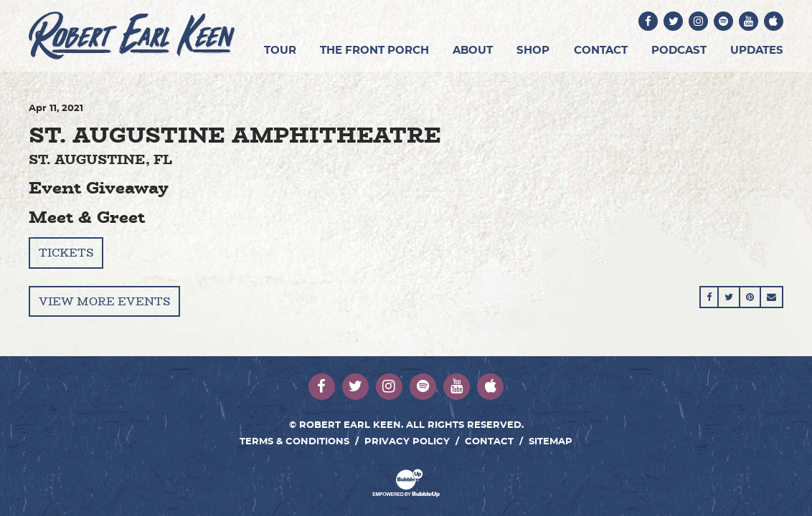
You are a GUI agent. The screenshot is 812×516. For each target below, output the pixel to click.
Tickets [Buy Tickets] (66, 253)
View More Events (104, 301)
